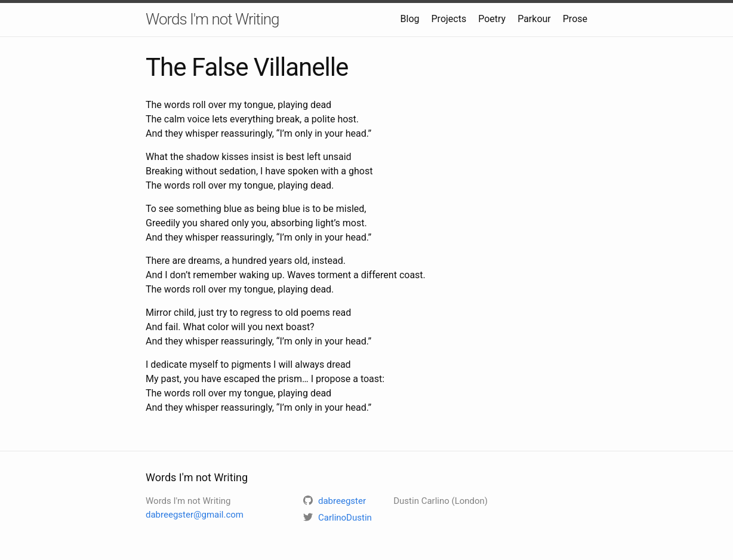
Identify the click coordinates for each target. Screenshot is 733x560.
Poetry (492, 19)
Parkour (534, 19)
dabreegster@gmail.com (195, 515)
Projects (449, 19)
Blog (410, 19)
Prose (575, 19)
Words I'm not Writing (212, 19)
